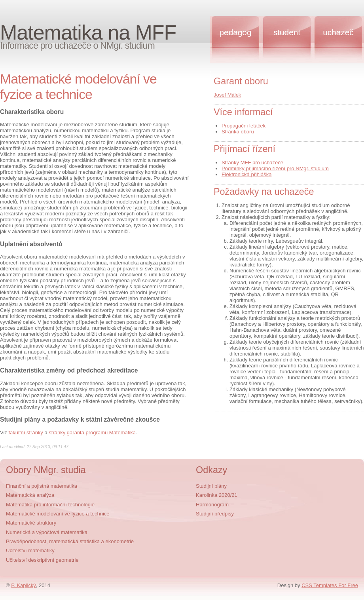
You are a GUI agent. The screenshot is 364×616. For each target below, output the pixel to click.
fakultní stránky (26, 433)
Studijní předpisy (215, 514)
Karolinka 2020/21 (217, 495)
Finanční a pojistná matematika (42, 486)
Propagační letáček (244, 126)
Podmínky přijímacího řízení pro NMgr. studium (275, 168)
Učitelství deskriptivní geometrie (42, 560)
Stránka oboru (238, 132)
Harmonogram (212, 505)
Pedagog (236, 32)
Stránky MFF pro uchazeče (252, 163)
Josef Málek (227, 95)
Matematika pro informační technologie (50, 505)
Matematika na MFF (88, 32)
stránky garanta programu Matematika (92, 433)
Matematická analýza (30, 495)
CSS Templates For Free (330, 585)
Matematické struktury (31, 523)
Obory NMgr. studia (46, 470)
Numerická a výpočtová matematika (47, 532)
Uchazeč (338, 32)
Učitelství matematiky (30, 550)
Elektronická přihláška (246, 174)
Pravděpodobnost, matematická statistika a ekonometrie (70, 541)
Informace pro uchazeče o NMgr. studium (78, 46)
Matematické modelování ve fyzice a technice (58, 514)
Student (287, 32)
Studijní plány (211, 486)
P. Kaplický (24, 585)
